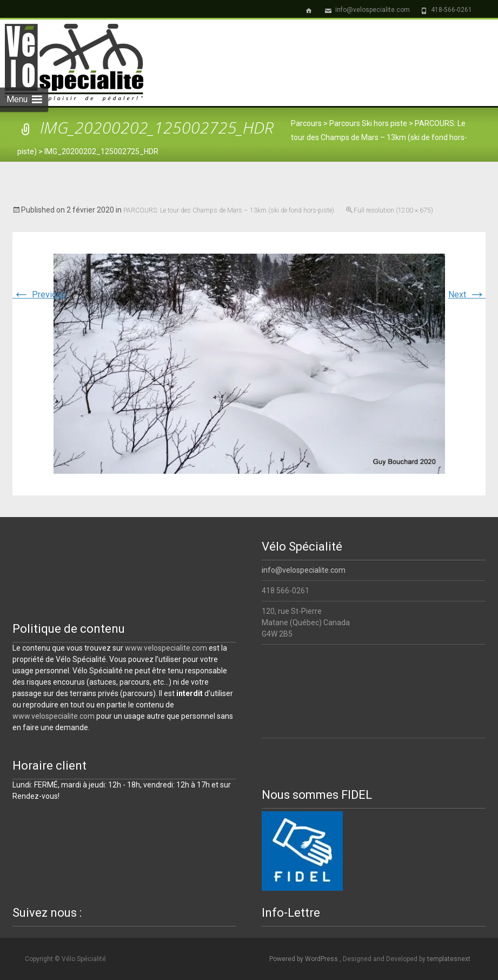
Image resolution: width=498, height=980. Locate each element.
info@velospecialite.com (304, 570)
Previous (39, 294)
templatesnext (449, 959)
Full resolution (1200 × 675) (393, 210)
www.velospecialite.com (166, 648)
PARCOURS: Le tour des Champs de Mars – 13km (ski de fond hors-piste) (229, 210)
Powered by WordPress (304, 959)
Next (467, 294)
